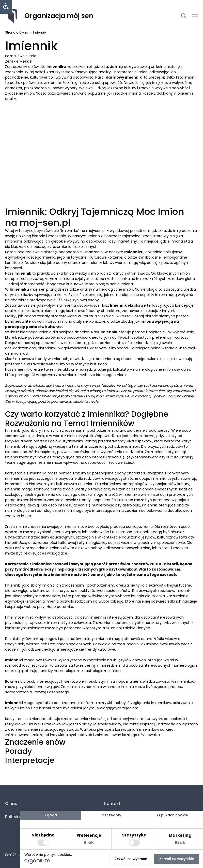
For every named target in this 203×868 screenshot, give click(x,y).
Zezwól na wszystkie (177, 859)
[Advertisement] (101, 128)
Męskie (26, 61)
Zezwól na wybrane (131, 859)
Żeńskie (12, 61)
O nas (11, 804)
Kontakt (112, 804)
